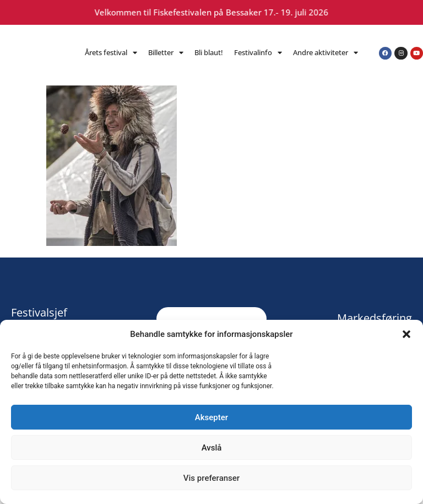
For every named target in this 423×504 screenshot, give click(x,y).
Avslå (212, 448)
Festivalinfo (258, 53)
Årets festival (111, 53)
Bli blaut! (209, 52)
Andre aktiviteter (326, 53)
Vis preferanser (211, 478)
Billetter (166, 53)
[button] (406, 334)
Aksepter (211, 417)
